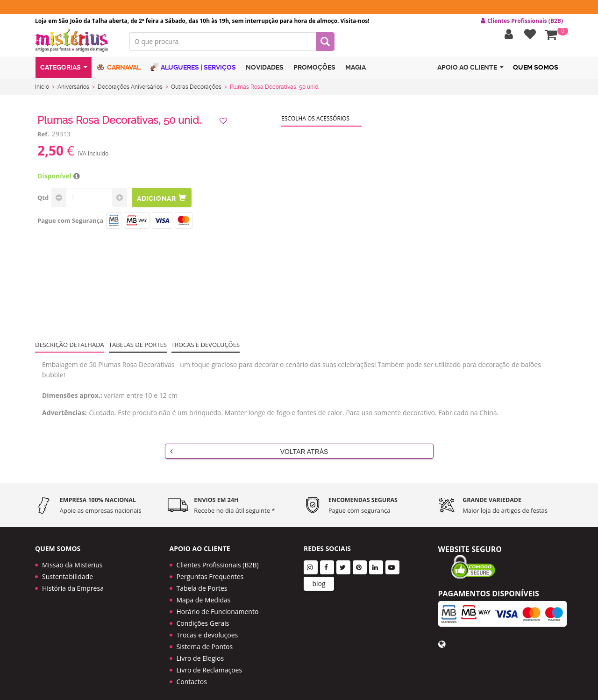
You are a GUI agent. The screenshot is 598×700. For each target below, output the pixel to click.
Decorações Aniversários (130, 90)
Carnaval (119, 71)
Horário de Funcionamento (218, 604)
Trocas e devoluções (206, 348)
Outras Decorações (196, 90)
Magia (356, 71)
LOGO (75, 44)
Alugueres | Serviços (193, 71)
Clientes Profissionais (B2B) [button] (522, 21)
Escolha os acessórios (315, 122)
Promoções (314, 71)
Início (42, 90)
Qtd (43, 201)
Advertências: (64, 416)
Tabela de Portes (202, 581)
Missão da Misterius (72, 557)
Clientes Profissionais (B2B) (218, 557)
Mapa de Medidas (204, 592)
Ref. (43, 137)
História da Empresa (73, 581)
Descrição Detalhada (70, 348)
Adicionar (163, 201)
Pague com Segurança (70, 224)
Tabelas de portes (138, 348)
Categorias (64, 72)
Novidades (265, 71)
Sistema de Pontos (205, 639)
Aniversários (73, 90)
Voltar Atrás (249, 454)
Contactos (192, 674)
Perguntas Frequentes (210, 569)
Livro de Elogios (200, 651)
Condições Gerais (203, 616)
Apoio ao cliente (470, 72)
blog (319, 576)
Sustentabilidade (68, 569)
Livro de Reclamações (210, 662)
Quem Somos (536, 71)
